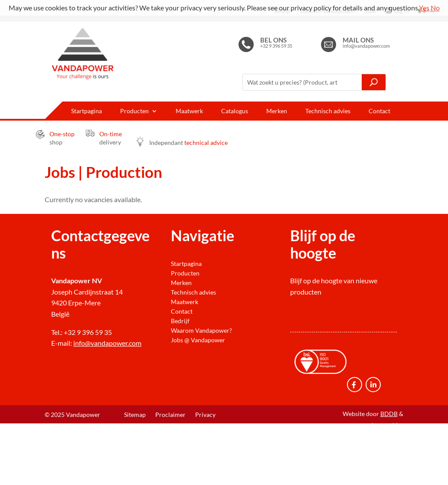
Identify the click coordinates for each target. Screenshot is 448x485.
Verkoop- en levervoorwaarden (166, 428)
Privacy (205, 415)
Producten (134, 111)
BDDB (389, 414)
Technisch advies (328, 111)
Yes (424, 8)
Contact (379, 111)
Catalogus (235, 111)
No (435, 8)
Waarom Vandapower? (201, 331)
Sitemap (135, 415)
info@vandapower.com (107, 343)
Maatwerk (189, 111)
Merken (277, 111)
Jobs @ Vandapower (198, 340)
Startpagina (87, 111)
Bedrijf (180, 321)
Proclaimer (170, 415)
